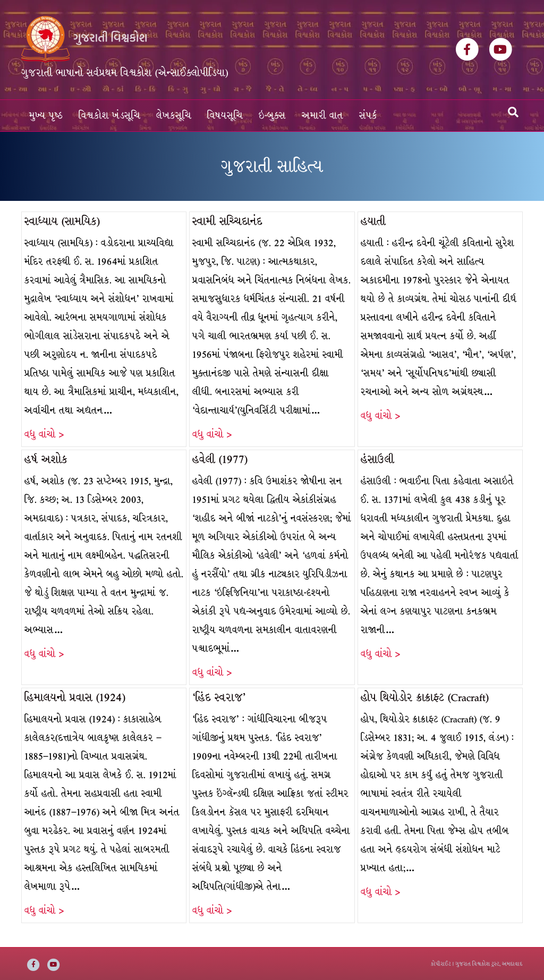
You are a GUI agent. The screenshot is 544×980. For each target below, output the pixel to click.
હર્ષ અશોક (46, 459)
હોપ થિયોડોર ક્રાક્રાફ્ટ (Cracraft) (425, 698)
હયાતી (373, 221)
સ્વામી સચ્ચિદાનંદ (227, 221)
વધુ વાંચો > (44, 434)
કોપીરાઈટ (441, 964)
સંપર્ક (368, 116)
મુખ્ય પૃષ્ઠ (46, 116)
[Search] (513, 112)
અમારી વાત (322, 116)
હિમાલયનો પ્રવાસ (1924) (75, 698)
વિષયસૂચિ (225, 116)
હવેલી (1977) (220, 459)
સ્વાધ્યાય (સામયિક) (62, 221)
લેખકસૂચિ (174, 116)
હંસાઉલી (377, 459)
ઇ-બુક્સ (272, 116)
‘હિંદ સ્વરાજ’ (219, 698)
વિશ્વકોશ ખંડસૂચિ (109, 116)
